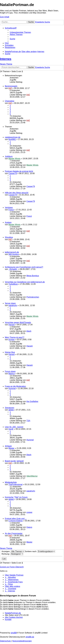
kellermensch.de (12, 252)
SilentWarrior (32, 476)
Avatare (8, 222)
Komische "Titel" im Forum (16, 497)
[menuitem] (20, 32)
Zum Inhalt (5, 17)
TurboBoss (13, 284)
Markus (12, 374)
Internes (6, 59)
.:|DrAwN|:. (13, 269)
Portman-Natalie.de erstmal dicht (19, 171)
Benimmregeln (11, 86)
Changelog (9, 101)
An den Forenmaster (14, 533)
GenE (11, 429)
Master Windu (14, 159)
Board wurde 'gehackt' (14, 461)
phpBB (14, 633)
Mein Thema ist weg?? (15, 337)
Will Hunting (14, 254)
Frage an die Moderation (15, 386)
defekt (11, 410)
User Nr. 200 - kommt (14, 427)
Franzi (11, 210)
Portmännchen (33, 297)
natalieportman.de (13, 137)
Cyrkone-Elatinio (16, 521)
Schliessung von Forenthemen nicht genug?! (24, 267)
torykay (12, 340)
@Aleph (8, 446)
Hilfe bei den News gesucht (17, 193)
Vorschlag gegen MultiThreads (18, 322)
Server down (10, 303)
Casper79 (13, 173)
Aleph (29, 331)
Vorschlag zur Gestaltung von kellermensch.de (25, 282)
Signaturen (9, 408)
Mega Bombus (33, 276)
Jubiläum (9, 156)
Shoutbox (9, 237)
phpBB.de (30, 637)
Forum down (10, 371)
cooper (29, 512)
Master (11, 448)
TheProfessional (15, 484)
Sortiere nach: (40, 551)
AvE (10, 88)
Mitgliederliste (11, 482)
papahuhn (13, 305)
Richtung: (12, 554)
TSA (28, 421)
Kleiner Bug (10, 352)
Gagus (29, 527)
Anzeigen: (13, 551)
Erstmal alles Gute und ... (16, 519)
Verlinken (9, 208)
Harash (12, 325)
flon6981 (12, 139)
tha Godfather (32, 401)
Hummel (12, 388)
